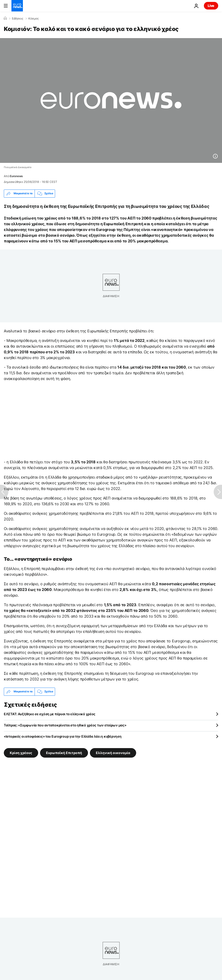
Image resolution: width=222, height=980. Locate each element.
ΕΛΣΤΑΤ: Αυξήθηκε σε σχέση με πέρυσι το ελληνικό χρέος (50, 714)
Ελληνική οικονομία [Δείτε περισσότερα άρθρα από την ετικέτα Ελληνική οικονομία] (113, 752)
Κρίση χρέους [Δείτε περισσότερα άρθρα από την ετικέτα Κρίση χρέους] (21, 752)
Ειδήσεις (18, 19)
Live (211, 6)
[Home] (5, 18)
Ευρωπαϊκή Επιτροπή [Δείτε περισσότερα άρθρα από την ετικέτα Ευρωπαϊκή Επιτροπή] (64, 752)
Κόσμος (34, 19)
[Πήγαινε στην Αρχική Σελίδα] (17, 6)
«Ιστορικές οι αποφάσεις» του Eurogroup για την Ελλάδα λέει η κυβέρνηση (63, 736)
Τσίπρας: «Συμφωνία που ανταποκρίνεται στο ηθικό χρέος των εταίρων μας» (65, 725)
